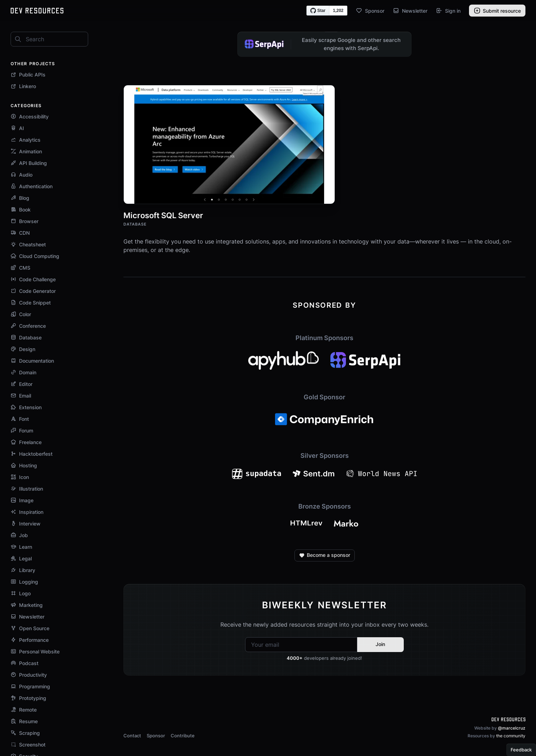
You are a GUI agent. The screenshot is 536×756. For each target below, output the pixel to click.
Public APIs (28, 75)
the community (511, 736)
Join (380, 644)
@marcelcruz (512, 728)
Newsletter (410, 11)
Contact (132, 736)
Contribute (183, 736)
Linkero (23, 86)
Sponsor (370, 11)
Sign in (448, 11)
